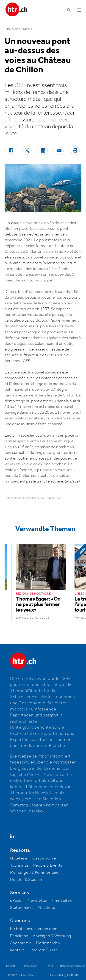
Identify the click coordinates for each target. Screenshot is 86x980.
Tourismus (19, 865)
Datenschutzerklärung (73, 966)
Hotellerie (19, 858)
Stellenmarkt (22, 908)
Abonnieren (21, 943)
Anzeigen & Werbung (52, 936)
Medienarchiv (48, 943)
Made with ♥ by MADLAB (64, 975)
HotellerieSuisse (43, 950)
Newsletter (38, 901)
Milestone (47, 908)
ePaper (17, 901)
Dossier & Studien (26, 880)
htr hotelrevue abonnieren (34, 929)
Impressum (31, 966)
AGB (50, 966)
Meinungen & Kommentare (34, 873)
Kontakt (17, 950)
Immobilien (62, 901)
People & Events (48, 865)
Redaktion (19, 936)
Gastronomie (44, 858)
